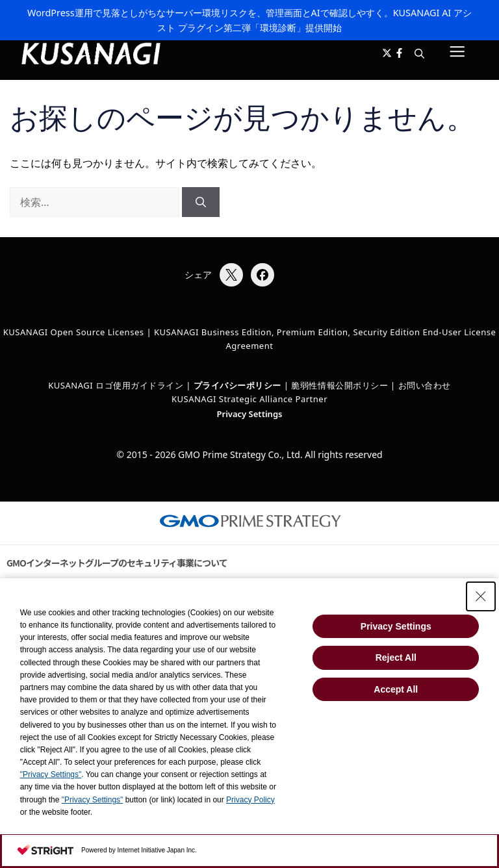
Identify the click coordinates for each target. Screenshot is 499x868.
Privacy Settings (250, 414)
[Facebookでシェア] (262, 275)
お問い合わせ (425, 385)
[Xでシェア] (231, 275)
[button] (419, 54)
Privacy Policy (250, 800)
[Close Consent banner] (481, 596)
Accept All (396, 689)
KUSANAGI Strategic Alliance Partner (249, 399)
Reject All (396, 657)
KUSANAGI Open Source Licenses (74, 332)
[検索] (201, 202)
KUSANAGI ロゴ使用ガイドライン (116, 385)
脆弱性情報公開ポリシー (339, 385)
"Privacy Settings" (51, 774)
